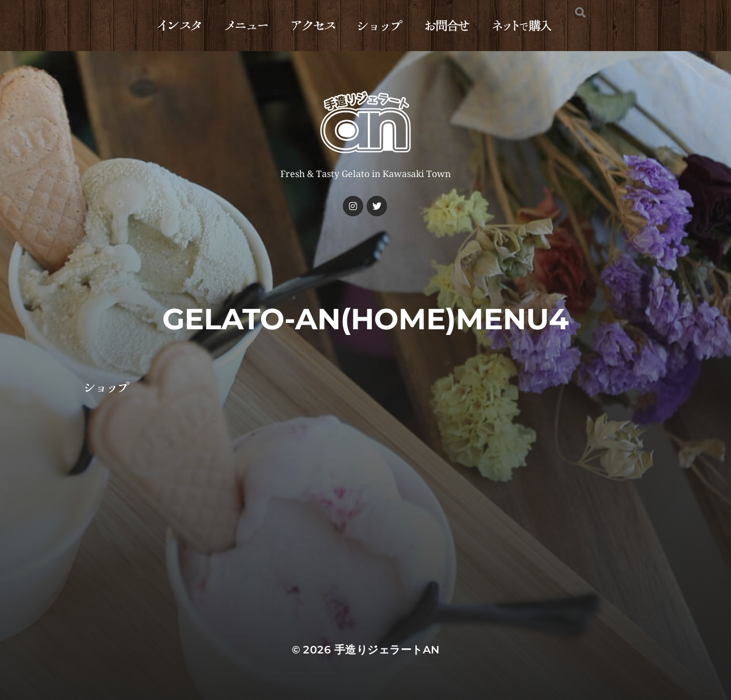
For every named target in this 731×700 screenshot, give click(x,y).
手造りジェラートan (387, 650)
